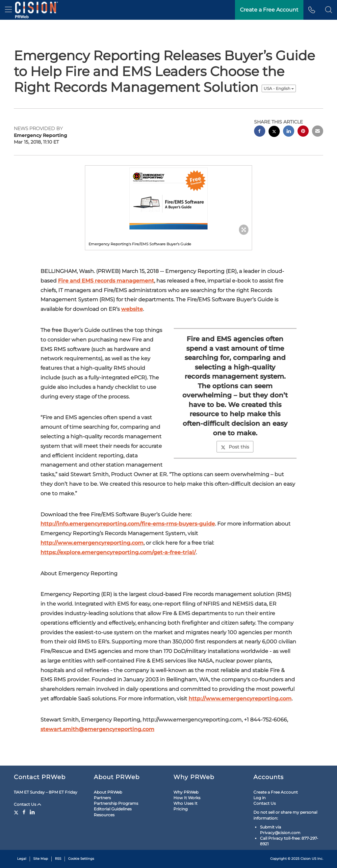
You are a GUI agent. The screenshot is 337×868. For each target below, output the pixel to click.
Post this (235, 447)
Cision (306, 859)
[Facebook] (24, 812)
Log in (259, 798)
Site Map (41, 859)
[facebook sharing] (260, 132)
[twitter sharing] (274, 132)
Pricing (181, 809)
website (132, 309)
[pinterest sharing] (303, 132)
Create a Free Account (269, 10)
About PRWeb (108, 792)
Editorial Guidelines (113, 809)
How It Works (187, 798)
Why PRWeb (186, 792)
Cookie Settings (81, 859)
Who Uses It (185, 803)
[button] (329, 10)
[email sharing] (318, 132)
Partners (102, 798)
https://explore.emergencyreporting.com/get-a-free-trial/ (118, 552)
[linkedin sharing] (289, 132)
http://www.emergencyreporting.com (92, 543)
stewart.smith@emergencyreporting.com (97, 729)
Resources (104, 815)
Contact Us (27, 804)
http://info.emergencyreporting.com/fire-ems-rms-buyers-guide (128, 524)
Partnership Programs (116, 803)
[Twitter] (17, 812)
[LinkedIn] (32, 812)
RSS (58, 859)
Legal (22, 859)
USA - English (279, 88)
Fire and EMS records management (106, 281)
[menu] (8, 10)
